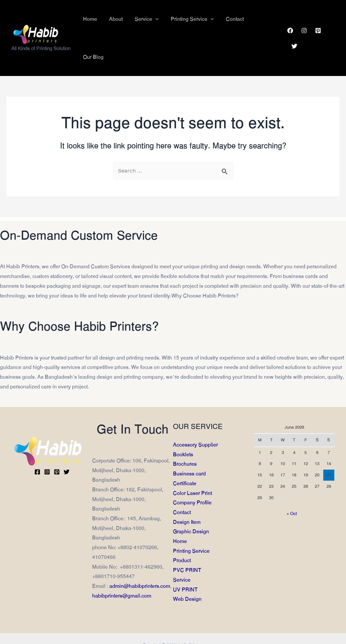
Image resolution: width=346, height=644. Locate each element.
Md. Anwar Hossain (157, 632)
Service (182, 558)
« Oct (292, 492)
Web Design (187, 577)
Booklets (183, 432)
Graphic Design (191, 510)
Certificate (185, 461)
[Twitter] (332, 19)
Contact (182, 491)
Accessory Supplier (195, 423)
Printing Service (191, 529)
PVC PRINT (187, 548)
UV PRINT (185, 568)
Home (180, 519)
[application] (160, 19)
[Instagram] (304, 19)
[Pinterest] (318, 19)
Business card (189, 452)
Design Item (187, 500)
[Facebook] (290, 19)
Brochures (185, 442)
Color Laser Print (192, 471)
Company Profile (192, 481)
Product (182, 539)
